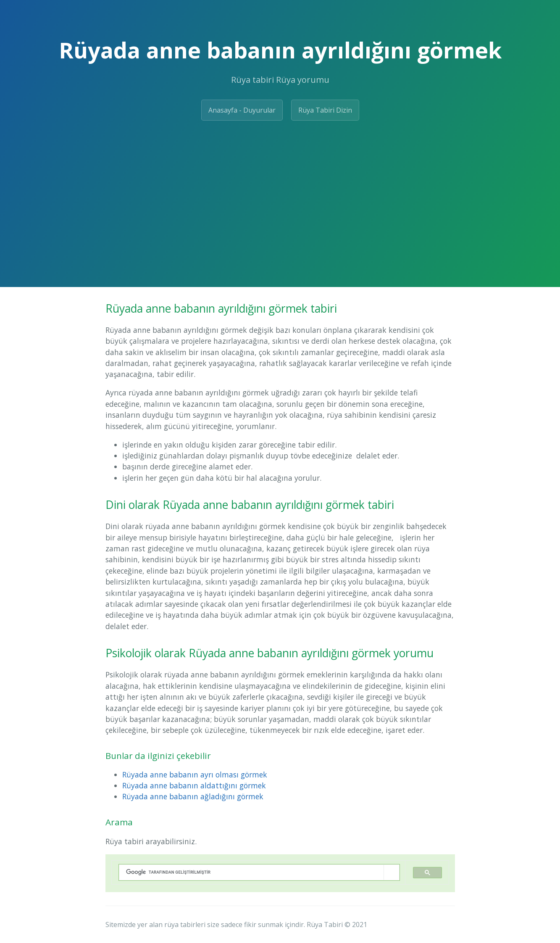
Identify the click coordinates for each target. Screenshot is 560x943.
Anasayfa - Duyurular (242, 110)
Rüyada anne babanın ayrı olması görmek (195, 774)
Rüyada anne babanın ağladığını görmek (193, 796)
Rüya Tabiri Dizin (325, 110)
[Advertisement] (280, 190)
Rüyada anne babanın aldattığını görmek (194, 785)
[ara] (251, 872)
